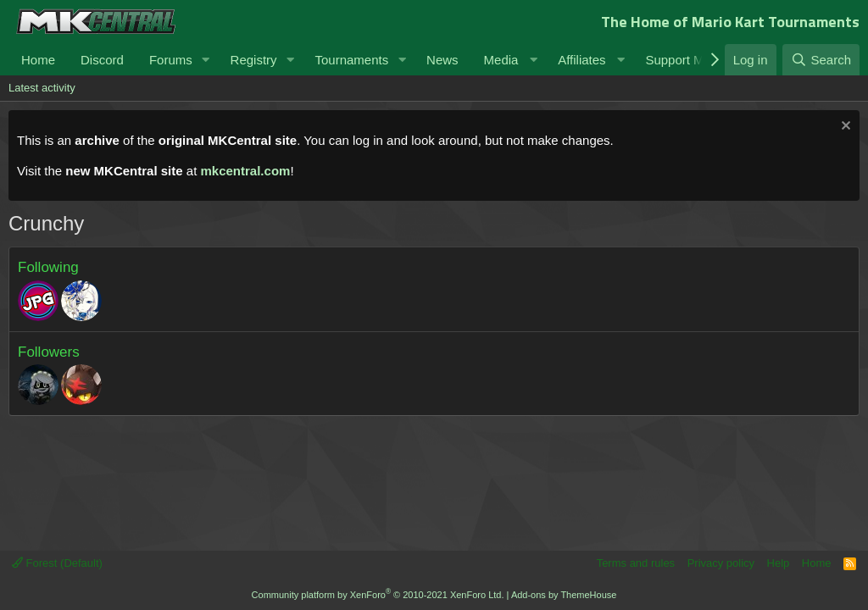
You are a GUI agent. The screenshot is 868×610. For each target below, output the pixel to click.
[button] (206, 60)
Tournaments (351, 60)
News (442, 60)
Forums (171, 60)
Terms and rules (636, 563)
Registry (254, 60)
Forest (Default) (57, 563)
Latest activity (42, 88)
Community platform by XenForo (378, 595)
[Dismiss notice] (844, 128)
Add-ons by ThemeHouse (564, 595)
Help (779, 563)
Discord (102, 60)
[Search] (821, 60)
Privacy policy (721, 563)
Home (38, 60)
